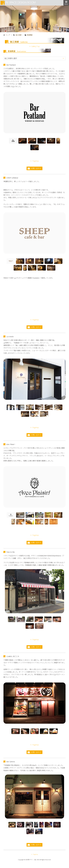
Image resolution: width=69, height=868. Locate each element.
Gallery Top (35, 46)
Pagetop (35, 154)
